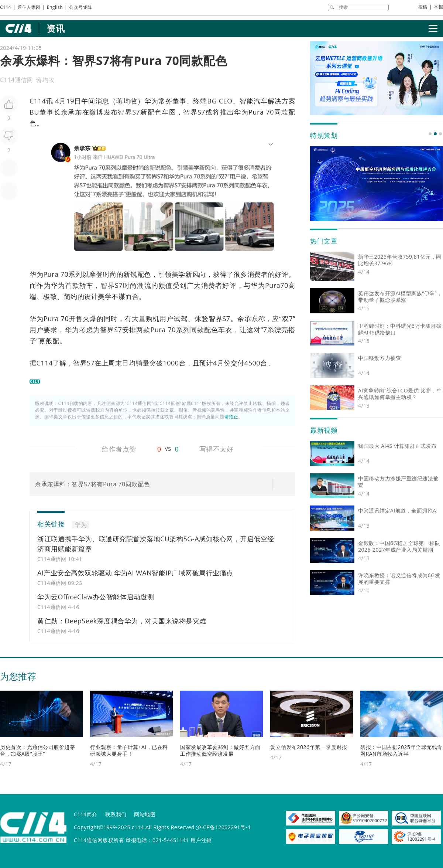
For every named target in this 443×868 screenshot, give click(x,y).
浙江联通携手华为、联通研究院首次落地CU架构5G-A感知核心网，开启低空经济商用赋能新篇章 (156, 544)
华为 (151, 101)
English (55, 7)
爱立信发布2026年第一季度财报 (309, 747)
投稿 (423, 7)
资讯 (56, 28)
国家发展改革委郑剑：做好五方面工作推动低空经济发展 (220, 750)
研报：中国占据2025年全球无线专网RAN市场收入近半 (401, 750)
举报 (438, 7)
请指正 (231, 417)
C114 (6, 7)
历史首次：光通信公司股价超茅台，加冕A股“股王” (37, 750)
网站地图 (145, 814)
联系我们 (116, 814)
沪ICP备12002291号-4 (223, 827)
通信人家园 (29, 7)
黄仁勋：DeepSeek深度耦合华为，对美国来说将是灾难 (122, 621)
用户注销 (201, 840)
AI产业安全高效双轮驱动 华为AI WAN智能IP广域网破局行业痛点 (135, 573)
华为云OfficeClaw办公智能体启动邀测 (96, 597)
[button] (430, 134)
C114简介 (86, 814)
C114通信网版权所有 (99, 840)
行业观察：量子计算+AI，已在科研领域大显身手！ (129, 750)
